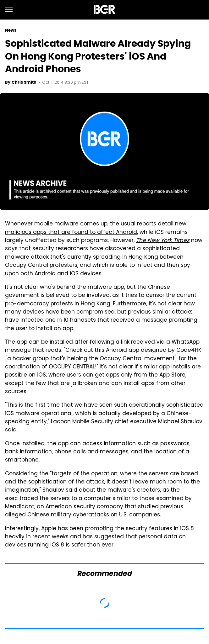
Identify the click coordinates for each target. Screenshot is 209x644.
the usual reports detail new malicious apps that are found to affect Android (96, 228)
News (11, 30)
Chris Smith (24, 82)
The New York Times (163, 241)
